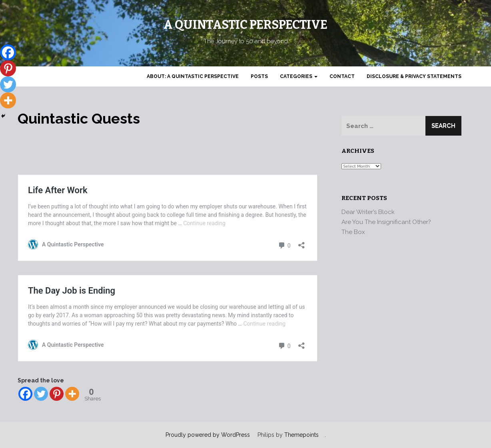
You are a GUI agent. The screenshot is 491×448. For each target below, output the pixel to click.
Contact (342, 76)
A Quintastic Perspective (245, 25)
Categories (299, 76)
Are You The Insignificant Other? (386, 222)
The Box (353, 232)
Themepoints (301, 435)
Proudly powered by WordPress (208, 435)
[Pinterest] (57, 394)
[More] (72, 394)
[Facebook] (25, 394)
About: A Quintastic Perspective (193, 76)
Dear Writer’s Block (368, 212)
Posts (259, 76)
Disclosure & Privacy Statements (414, 76)
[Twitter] (41, 394)
